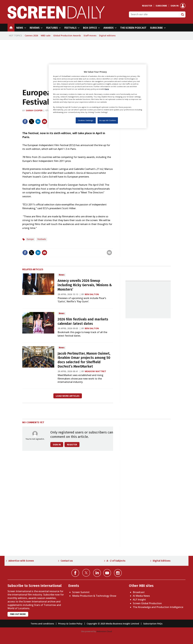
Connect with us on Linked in (97, 573)
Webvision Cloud (104, 631)
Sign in (175, 6)
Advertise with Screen (21, 561)
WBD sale (46, 35)
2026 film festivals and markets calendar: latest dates (83, 321)
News (62, 275)
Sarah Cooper (34, 110)
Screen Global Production (147, 603)
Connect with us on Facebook (75, 573)
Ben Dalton (92, 294)
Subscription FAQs (153, 624)
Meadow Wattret (95, 371)
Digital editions (107, 35)
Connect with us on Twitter (86, 573)
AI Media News (141, 596)
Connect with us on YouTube (107, 573)
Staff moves (90, 35)
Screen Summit (81, 592)
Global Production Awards (67, 35)
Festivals (42, 239)
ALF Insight (139, 600)
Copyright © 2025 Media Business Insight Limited (113, 624)
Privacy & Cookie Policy (70, 624)
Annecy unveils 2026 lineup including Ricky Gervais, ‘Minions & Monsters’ (85, 285)
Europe (30, 239)
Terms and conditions (42, 624)
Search (182, 14)
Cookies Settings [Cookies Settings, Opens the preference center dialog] (86, 120)
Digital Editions (162, 561)
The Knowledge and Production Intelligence (158, 607)
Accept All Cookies (108, 120)
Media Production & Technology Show (94, 596)
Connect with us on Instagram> (118, 573)
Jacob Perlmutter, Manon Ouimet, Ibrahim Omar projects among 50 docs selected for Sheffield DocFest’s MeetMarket (84, 360)
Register (147, 6)
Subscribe (161, 6)
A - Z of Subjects (116, 561)
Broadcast (139, 592)
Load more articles (68, 396)
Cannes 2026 (31, 35)
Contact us (67, 561)
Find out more (18, 614)
